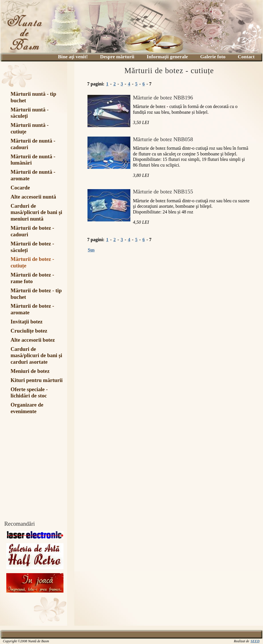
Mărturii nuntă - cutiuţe (30, 128)
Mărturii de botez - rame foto (32, 278)
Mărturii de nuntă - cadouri (33, 144)
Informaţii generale (167, 57)
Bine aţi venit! (73, 57)
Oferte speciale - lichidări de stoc (29, 393)
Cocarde (20, 188)
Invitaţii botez (27, 322)
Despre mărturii (117, 57)
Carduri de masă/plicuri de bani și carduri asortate (36, 356)
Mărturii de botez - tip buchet (36, 294)
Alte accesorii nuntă (33, 197)
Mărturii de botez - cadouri (32, 231)
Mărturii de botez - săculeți (32, 247)
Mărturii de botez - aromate (32, 309)
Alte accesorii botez (33, 340)
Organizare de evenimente (27, 408)
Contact (246, 57)
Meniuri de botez (30, 371)
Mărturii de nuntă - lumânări (33, 160)
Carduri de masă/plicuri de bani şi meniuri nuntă (36, 212)
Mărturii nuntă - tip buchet (33, 97)
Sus (91, 250)
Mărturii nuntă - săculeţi (30, 113)
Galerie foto (213, 57)
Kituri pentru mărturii (37, 380)
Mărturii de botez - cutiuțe (32, 262)
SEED (255, 641)
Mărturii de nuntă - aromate (33, 175)
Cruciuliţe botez (29, 331)
